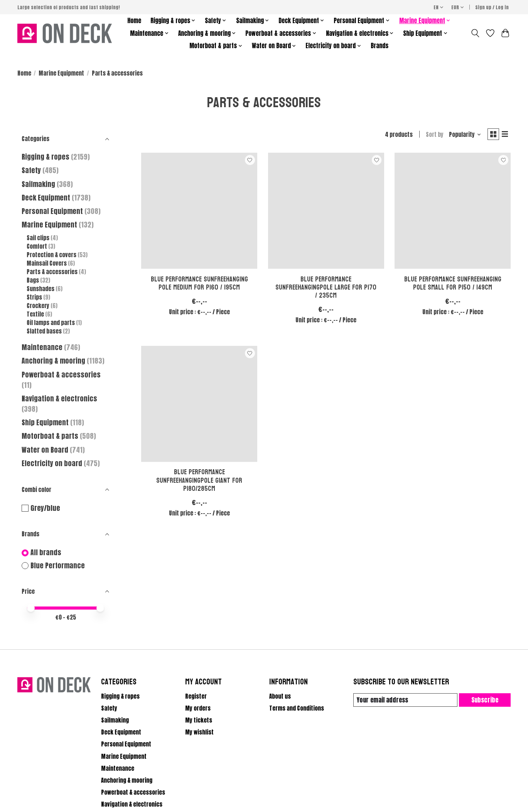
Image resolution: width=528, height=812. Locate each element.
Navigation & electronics (59, 398)
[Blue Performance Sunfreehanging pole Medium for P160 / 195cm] (199, 212)
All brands (46, 553)
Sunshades (40, 289)
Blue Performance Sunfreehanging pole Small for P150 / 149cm (453, 285)
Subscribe (484, 700)
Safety (31, 170)
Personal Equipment (52, 211)
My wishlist (199, 732)
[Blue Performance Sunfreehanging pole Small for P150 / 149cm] (453, 212)
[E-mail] (404, 700)
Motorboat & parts (51, 436)
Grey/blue (45, 508)
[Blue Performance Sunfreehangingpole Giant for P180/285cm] (199, 405)
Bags (33, 280)
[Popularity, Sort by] (462, 135)
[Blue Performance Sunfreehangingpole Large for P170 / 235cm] (326, 212)
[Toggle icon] (475, 33)
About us (280, 696)
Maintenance (42, 347)
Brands (380, 46)
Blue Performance (58, 566)
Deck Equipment (46, 198)
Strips (34, 297)
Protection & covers (51, 255)
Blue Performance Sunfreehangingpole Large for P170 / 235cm (326, 289)
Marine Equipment (61, 73)
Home (134, 21)
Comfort (37, 246)
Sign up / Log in (492, 7)
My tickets (199, 720)
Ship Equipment (46, 422)
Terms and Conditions (297, 708)
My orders (198, 708)
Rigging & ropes (46, 157)
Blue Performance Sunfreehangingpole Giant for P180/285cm (199, 482)
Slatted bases (44, 331)
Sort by (432, 135)
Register (196, 696)
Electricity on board (53, 463)
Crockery (39, 306)
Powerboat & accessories (61, 375)
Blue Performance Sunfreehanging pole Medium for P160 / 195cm (199, 285)
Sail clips (38, 238)
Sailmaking (38, 184)
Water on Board (46, 450)
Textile (35, 314)
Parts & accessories (52, 272)
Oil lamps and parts (51, 323)
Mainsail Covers (47, 263)
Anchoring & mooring (53, 361)
